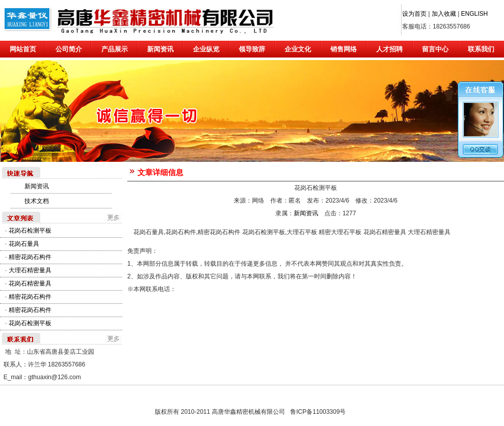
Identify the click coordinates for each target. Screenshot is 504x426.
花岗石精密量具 (30, 283)
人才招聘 (389, 49)
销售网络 (344, 49)
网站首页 (23, 49)
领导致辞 (252, 49)
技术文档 (37, 201)
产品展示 (115, 49)
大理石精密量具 (30, 270)
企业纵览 (206, 49)
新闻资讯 (160, 49)
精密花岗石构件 (30, 257)
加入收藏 (444, 14)
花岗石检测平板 (30, 231)
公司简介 (69, 49)
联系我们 (481, 49)
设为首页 (414, 14)
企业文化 (298, 49)
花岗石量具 (24, 244)
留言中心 (435, 49)
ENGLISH (475, 14)
